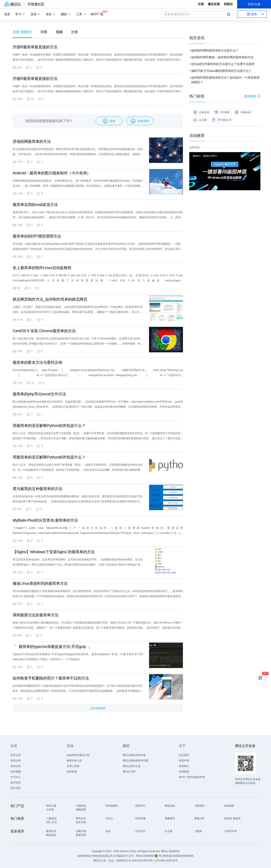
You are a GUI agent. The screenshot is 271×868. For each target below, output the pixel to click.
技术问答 (16, 761)
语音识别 (81, 822)
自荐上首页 (73, 766)
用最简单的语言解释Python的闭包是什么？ (49, 426)
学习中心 (16, 777)
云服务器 (201, 112)
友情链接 (184, 772)
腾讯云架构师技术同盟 (135, 761)
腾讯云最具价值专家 (134, 755)
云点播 (200, 120)
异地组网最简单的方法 (32, 142)
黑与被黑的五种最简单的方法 (37, 489)
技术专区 (16, 788)
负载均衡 (81, 831)
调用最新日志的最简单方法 (36, 615)
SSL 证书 (51, 822)
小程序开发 (230, 831)
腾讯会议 (81, 818)
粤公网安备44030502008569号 (176, 856)
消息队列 (140, 806)
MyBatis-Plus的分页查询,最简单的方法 (45, 520)
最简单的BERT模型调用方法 (37, 236)
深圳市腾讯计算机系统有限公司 (95, 856)
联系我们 (184, 766)
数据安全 (51, 831)
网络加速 (170, 806)
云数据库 (199, 806)
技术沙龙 (16, 766)
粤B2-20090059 (145, 856)
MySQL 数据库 (232, 818)
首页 (7, 14)
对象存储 (243, 112)
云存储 (50, 810)
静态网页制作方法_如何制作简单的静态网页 (50, 299)
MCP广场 (97, 14)
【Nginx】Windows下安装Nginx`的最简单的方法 (54, 552)
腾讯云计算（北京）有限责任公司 (112, 861)
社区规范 (184, 755)
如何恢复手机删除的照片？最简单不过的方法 (51, 678)
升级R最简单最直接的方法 (35, 47)
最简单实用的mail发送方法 (35, 205)
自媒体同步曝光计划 (78, 755)
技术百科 (16, 783)
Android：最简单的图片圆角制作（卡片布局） (52, 173)
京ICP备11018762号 (166, 861)
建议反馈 (214, 4)
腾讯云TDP (129, 772)
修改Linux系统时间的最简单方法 (40, 583)
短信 (108, 831)
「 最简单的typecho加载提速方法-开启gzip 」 (52, 647)
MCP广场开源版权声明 (192, 777)
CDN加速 (140, 818)
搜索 (228, 14)
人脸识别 (51, 818)
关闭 (257, 156)
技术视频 (16, 772)
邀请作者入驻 (74, 761)
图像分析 (199, 818)
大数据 (198, 831)
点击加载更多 (98, 708)
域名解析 (229, 806)
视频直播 (81, 810)
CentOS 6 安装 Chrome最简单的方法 (44, 331)
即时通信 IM (222, 120)
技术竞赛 (72, 772)
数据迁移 (81, 835)
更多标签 (252, 96)
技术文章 (16, 755)
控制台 (228, 4)
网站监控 (51, 835)
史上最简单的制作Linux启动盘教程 (42, 268)
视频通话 (170, 818)
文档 (201, 4)
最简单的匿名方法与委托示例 (37, 362)
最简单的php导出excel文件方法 (39, 394)
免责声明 (184, 761)
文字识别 (140, 831)
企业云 (109, 818)
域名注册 (51, 806)
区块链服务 (112, 806)
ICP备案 (222, 112)
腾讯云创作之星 (132, 766)
